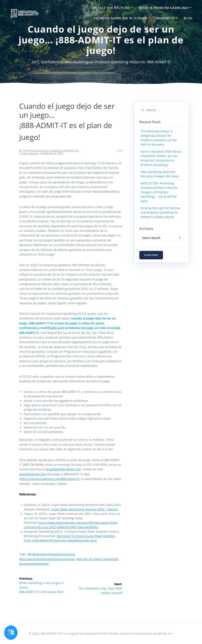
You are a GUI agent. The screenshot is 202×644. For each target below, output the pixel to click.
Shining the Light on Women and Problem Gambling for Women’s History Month (161, 212)
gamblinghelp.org (33, 474)
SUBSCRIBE (151, 255)
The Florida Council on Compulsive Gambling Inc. (51, 150)
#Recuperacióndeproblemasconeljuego (47, 559)
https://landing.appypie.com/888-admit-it (49, 479)
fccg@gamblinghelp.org (63, 469)
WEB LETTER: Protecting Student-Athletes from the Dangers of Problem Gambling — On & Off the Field (159, 192)
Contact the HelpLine (110, 8)
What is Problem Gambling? (164, 8)
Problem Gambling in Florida (121, 18)
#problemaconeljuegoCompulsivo (51, 554)
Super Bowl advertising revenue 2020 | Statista (84, 509)
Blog (188, 18)
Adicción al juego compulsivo (97, 559)
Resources (166, 18)
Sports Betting (31, 153)
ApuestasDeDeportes (34, 564)
